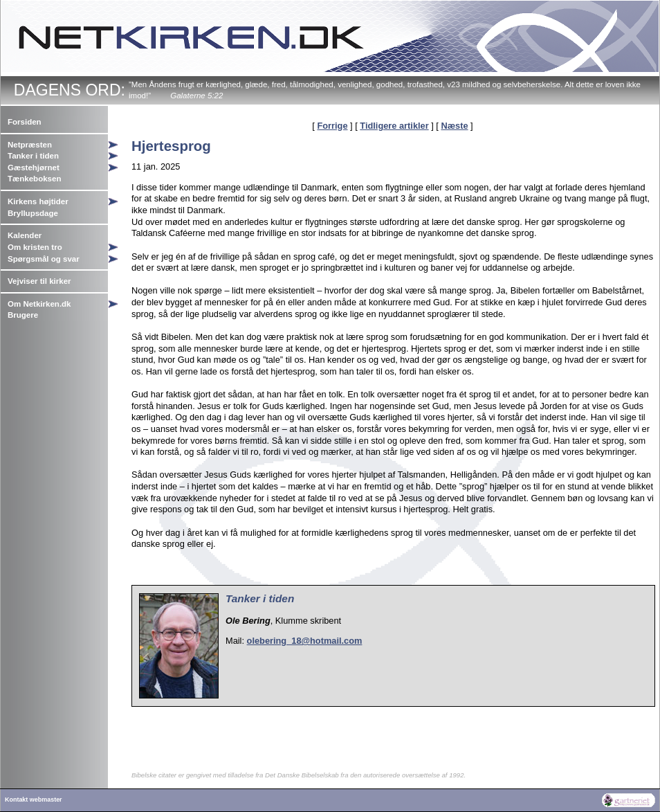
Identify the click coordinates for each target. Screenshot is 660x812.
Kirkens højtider (38, 201)
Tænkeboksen (34, 179)
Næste (454, 126)
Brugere (23, 315)
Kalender (25, 235)
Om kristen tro (35, 247)
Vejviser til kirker (39, 281)
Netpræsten (30, 145)
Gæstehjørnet (34, 168)
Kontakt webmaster (34, 800)
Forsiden (25, 122)
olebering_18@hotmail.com (305, 641)
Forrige (332, 126)
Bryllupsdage (33, 213)
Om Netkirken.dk (39, 304)
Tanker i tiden (33, 156)
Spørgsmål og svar (44, 259)
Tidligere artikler (394, 126)
